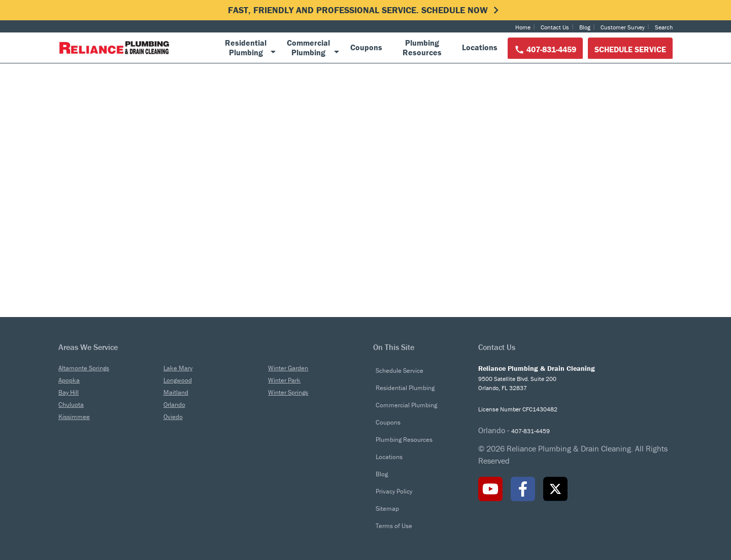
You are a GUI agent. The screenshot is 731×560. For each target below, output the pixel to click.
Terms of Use (394, 526)
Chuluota (71, 405)
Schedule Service (630, 49)
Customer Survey (623, 27)
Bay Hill (69, 392)
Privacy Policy (394, 491)
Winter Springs (288, 392)
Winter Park (284, 380)
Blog (585, 27)
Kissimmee (74, 417)
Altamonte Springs (84, 368)
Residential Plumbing (405, 388)
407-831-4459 (545, 49)
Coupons (388, 422)
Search (664, 27)
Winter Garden (288, 368)
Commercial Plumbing (406, 405)
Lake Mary (178, 368)
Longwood (178, 380)
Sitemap (387, 509)
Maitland (176, 392)
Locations (389, 457)
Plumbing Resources (404, 440)
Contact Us (555, 27)
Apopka (69, 380)
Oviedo (173, 417)
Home (523, 27)
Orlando (174, 405)
